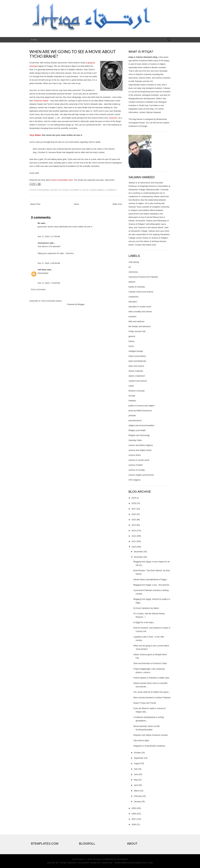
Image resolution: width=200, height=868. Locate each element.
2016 (134, 514)
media (131, 386)
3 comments (111, 190)
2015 (134, 520)
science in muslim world (139, 460)
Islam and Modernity (137, 361)
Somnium (113, 118)
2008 (134, 814)
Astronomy (44, 190)
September (139, 758)
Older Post (117, 204)
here (154, 245)
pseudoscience (135, 420)
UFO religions (134, 480)
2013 (134, 531)
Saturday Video (135, 440)
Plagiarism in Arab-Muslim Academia (149, 746)
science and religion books (140, 450)
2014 (134, 525)
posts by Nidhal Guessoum (140, 411)
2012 (134, 536)
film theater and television (140, 326)
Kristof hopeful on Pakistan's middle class (151, 678)
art (130, 267)
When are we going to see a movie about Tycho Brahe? (73, 54)
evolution (132, 316)
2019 (134, 498)
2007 (134, 819)
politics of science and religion (142, 406)
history (54, 190)
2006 (134, 824)
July (136, 769)
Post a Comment (38, 289)
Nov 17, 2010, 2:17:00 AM (49, 237)
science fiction (135, 455)
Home (34, 40)
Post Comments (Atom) (52, 301)
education (133, 302)
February (138, 796)
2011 (134, 541)
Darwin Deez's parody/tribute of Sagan (150, 579)
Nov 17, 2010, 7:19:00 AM (49, 283)
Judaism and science (138, 381)
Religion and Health (137, 430)
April (136, 785)
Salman (132, 183)
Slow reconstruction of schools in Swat (150, 663)
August (137, 763)
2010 (134, 547)
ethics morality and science (140, 312)
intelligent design (136, 351)
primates (132, 415)
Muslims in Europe (137, 391)
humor (131, 346)
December (138, 552)
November (138, 557)
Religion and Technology (139, 435)
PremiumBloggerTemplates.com (134, 863)
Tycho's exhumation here (62, 180)
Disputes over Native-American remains (151, 735)
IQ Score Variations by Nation (146, 608)
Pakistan (132, 401)
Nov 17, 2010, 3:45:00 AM (49, 263)
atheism (132, 282)
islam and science (136, 366)
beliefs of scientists (137, 287)
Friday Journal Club (137, 331)
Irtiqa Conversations (137, 356)
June (136, 774)
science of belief (136, 465)
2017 (134, 509)
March (137, 791)
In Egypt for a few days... (144, 622)
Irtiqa (97, 859)
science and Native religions (141, 445)
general (132, 336)
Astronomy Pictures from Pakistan (143, 277)
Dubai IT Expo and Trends (145, 703)
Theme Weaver (68, 863)
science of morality (137, 470)
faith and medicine (136, 321)
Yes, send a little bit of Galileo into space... (152, 692)
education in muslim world (140, 307)
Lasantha (107, 863)
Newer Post (35, 204)
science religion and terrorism (141, 475)
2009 (134, 808)
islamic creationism (137, 376)
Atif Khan (42, 270)
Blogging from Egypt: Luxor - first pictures (151, 585)
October (137, 753)
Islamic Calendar (136, 371)
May (136, 780)
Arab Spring (134, 262)
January (137, 801)
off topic (132, 396)
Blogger (81, 304)
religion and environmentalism (142, 425)
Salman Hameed (97, 190)
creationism (133, 297)
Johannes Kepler (41, 101)
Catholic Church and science (141, 292)
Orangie (144, 126)
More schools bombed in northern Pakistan (152, 698)
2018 (134, 503)
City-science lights (141, 740)
